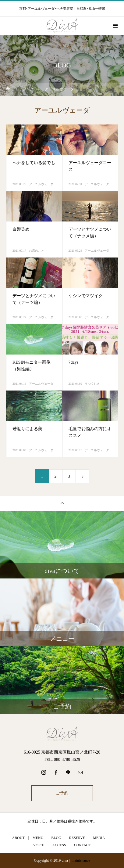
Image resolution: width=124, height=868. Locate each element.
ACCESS (59, 845)
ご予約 (62, 793)
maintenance (81, 860)
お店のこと (37, 251)
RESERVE (77, 838)
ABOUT (18, 838)
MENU (38, 838)
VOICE (39, 845)
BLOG (56, 838)
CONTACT (83, 845)
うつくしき (92, 384)
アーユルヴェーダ (41, 184)
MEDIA (99, 838)
